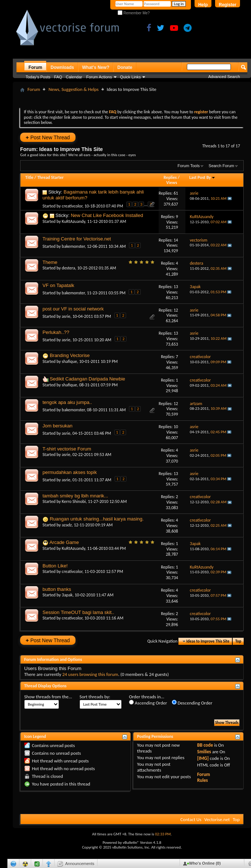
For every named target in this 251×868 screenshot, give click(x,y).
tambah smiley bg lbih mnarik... (75, 496)
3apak (67, 595)
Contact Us (191, 819)
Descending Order (192, 703)
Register (228, 5)
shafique (70, 361)
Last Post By (202, 177)
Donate (125, 67)
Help (203, 5)
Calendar (74, 77)
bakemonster (73, 246)
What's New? (96, 67)
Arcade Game (64, 542)
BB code (205, 745)
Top (238, 641)
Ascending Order (148, 703)
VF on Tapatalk (58, 285)
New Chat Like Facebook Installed (107, 215)
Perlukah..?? (56, 332)
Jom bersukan (58, 426)
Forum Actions (99, 77)
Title (29, 177)
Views (172, 183)
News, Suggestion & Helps (73, 89)
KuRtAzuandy (74, 221)
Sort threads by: (95, 697)
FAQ (58, 77)
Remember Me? (134, 13)
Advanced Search (224, 77)
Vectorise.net (217, 819)
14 (176, 240)
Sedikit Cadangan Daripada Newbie (88, 379)
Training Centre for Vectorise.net (77, 239)
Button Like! (55, 566)
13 (176, 287)
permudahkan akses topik (70, 472)
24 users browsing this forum (90, 674)
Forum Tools (189, 166)
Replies (170, 177)
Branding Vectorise (70, 355)
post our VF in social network (73, 309)
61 (176, 193)
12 (176, 310)
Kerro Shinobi (74, 501)
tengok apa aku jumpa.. (67, 402)
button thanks (57, 589)
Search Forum (221, 166)
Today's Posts (38, 77)
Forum (35, 67)
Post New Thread (48, 137)
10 (176, 427)
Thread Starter (51, 177)
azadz (67, 525)
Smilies (204, 752)
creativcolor (72, 206)
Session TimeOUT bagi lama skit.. (78, 612)
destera (69, 268)
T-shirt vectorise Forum (67, 449)
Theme (50, 262)
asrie (66, 316)
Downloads (62, 67)
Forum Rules (204, 777)
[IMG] (203, 758)
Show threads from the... (48, 697)
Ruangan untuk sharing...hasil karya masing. (97, 519)
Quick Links (131, 77)
